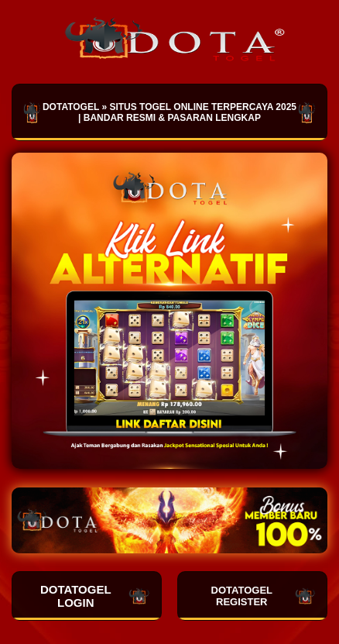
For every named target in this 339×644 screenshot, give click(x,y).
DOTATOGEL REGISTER (264, 596)
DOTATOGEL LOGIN (95, 596)
